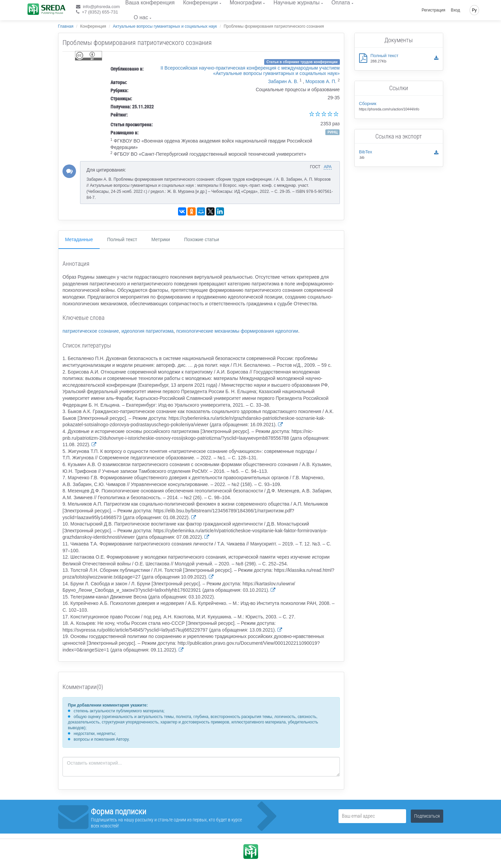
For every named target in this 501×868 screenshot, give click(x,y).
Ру (474, 10)
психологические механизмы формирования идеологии (237, 331)
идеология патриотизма (147, 331)
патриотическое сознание (91, 331)
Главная (66, 26)
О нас (141, 17)
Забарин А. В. (283, 81)
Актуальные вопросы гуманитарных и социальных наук (165, 26)
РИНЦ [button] (332, 132)
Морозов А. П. (321, 81)
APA (328, 167)
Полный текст (122, 239)
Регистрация (433, 10)
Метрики (161, 239)
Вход (456, 10)
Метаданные (79, 239)
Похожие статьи (202, 239)
